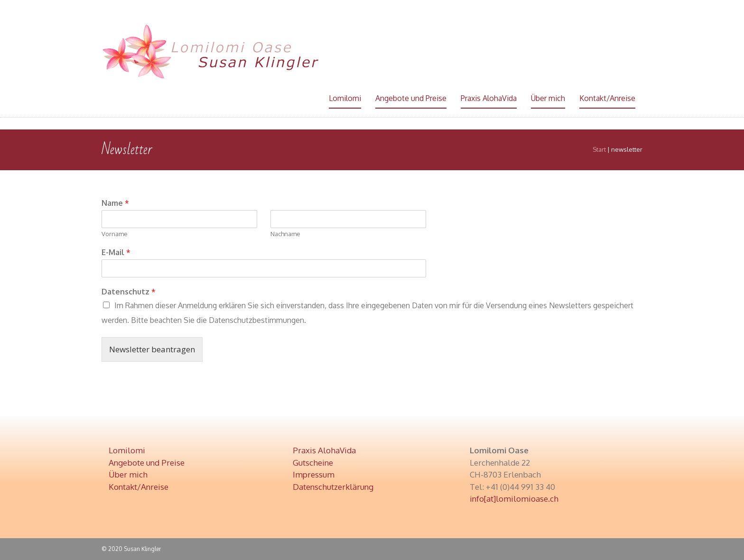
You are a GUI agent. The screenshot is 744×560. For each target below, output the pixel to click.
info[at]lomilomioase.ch (514, 499)
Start (599, 149)
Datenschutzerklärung (333, 487)
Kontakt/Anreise (607, 98)
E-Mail (116, 252)
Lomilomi (345, 98)
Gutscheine (313, 463)
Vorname (115, 234)
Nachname (285, 234)
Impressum (314, 474)
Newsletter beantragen (152, 349)
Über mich (548, 98)
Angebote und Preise (411, 98)
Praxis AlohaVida (489, 98)
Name (115, 203)
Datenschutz (129, 292)
